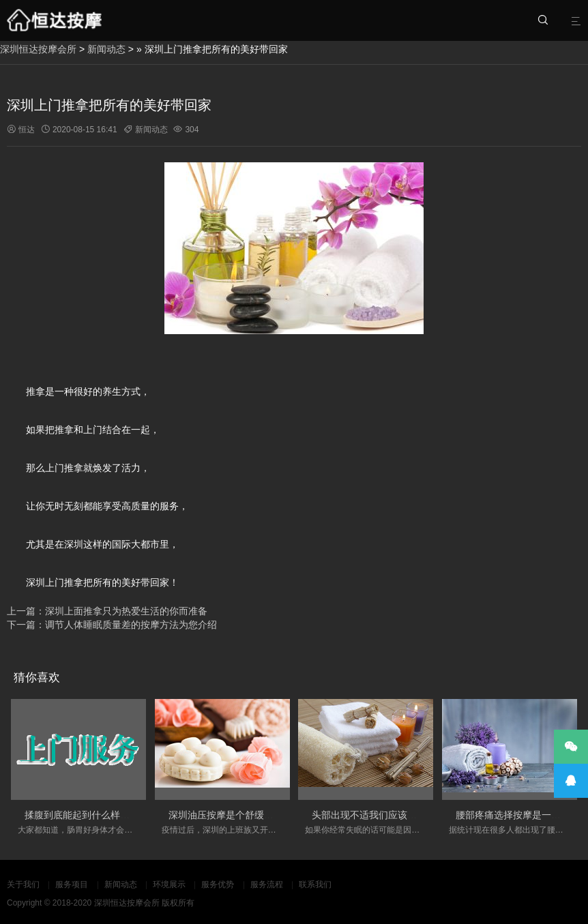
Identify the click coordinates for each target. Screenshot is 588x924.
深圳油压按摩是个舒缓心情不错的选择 (250, 815)
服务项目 (72, 884)
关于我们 (23, 884)
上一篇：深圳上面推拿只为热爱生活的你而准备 (107, 611)
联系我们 (315, 884)
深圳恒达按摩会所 (38, 49)
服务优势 (218, 884)
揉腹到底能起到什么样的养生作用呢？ (106, 815)
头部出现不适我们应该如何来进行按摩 (393, 815)
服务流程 (267, 884)
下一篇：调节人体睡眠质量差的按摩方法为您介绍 (112, 625)
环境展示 (169, 884)
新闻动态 (106, 49)
